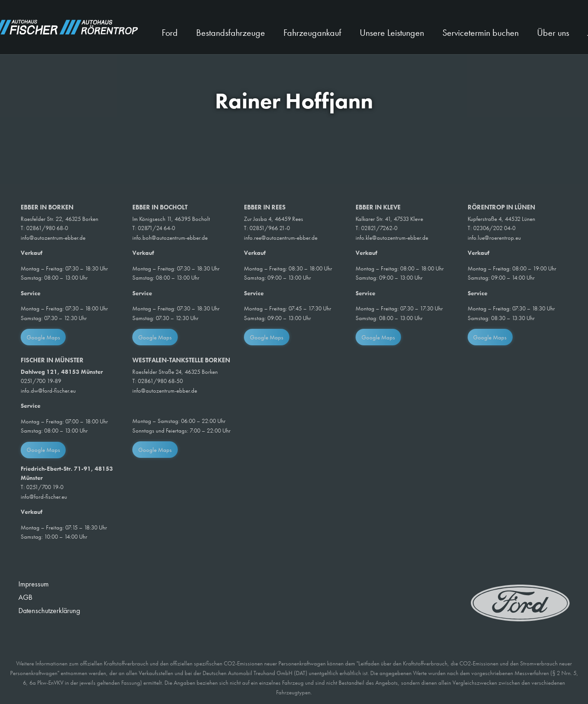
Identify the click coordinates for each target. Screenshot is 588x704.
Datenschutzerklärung (49, 611)
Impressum (34, 584)
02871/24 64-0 (156, 228)
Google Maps (43, 337)
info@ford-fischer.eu (44, 497)
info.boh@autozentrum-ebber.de (170, 238)
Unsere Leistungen (392, 33)
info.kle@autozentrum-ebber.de (392, 238)
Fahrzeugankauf (312, 33)
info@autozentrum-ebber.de (53, 238)
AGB (25, 597)
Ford (170, 33)
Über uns (553, 33)
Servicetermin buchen (481, 33)
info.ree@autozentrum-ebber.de (281, 238)
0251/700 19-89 (41, 381)
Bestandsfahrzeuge (231, 33)
